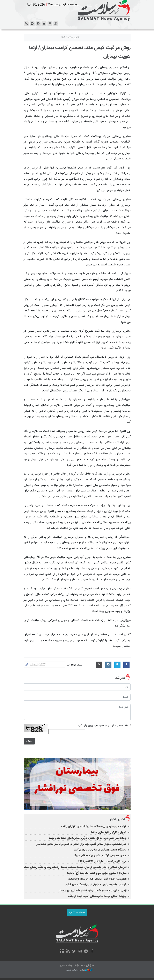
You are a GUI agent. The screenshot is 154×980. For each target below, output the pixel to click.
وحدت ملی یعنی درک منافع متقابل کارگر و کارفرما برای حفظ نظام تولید (88, 838)
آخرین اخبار (117, 819)
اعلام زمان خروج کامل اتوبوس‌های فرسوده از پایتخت (97, 879)
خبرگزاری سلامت (77, 10)
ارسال (29, 741)
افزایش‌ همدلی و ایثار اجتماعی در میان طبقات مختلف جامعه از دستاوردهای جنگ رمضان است (75, 867)
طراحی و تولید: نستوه (79, 970)
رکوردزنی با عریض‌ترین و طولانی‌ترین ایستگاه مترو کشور (96, 885)
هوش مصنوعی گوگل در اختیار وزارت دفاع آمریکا (100, 856)
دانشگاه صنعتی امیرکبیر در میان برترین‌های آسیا (100, 850)
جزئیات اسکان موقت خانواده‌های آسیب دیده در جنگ (97, 896)
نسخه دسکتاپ (77, 913)
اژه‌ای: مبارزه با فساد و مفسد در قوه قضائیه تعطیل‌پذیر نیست (93, 890)
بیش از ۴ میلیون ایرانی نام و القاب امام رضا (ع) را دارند (97, 873)
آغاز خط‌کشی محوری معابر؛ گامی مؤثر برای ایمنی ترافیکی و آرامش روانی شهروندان (81, 844)
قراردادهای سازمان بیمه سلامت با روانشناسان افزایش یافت (94, 827)
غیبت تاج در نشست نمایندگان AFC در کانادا (102, 861)
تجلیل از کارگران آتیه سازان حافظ (109, 832)
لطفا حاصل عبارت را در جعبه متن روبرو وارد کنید (104, 726)
